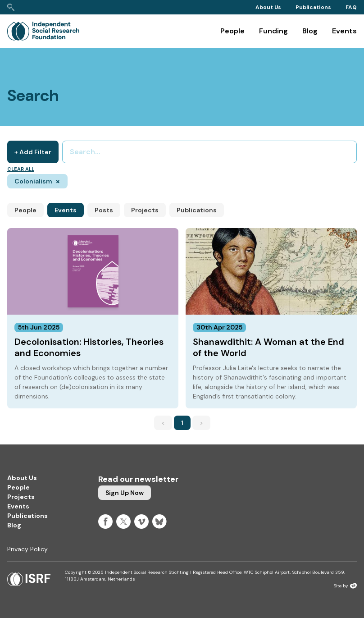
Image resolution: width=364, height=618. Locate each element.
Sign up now (125, 493)
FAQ (351, 7)
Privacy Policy (27, 549)
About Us (268, 7)
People (232, 31)
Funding (273, 31)
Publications (313, 7)
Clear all (21, 169)
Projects (145, 210)
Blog (310, 31)
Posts (104, 210)
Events (344, 31)
